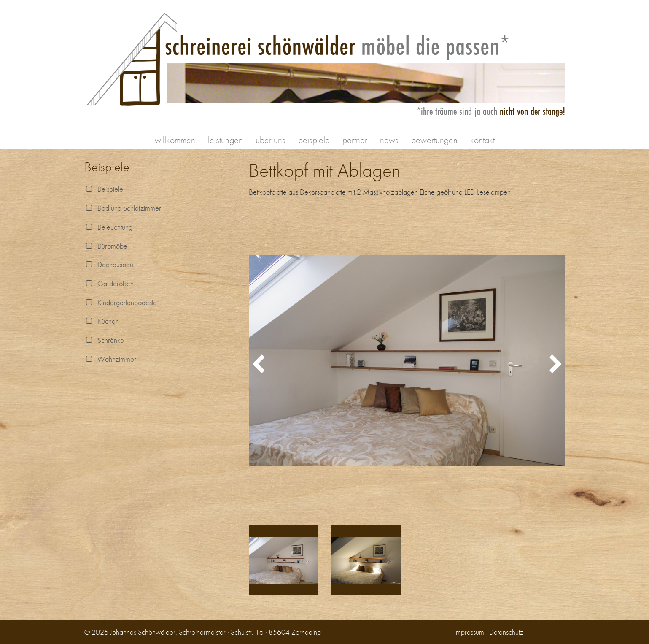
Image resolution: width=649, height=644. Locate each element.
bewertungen (434, 140)
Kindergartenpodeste (121, 302)
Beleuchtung (108, 227)
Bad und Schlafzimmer (123, 208)
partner (355, 140)
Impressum (469, 632)
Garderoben (109, 283)
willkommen (175, 140)
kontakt (482, 140)
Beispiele (104, 189)
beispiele (314, 140)
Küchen (102, 321)
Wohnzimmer (110, 359)
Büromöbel (106, 246)
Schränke (104, 340)
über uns (271, 140)
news (389, 140)
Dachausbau (109, 264)
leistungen (225, 140)
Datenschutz (506, 632)
